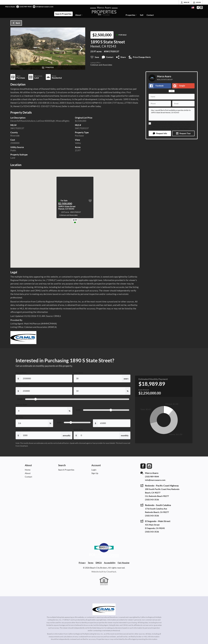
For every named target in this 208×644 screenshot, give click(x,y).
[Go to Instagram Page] (201, 8)
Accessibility (110, 563)
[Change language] (193, 8)
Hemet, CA (98, 46)
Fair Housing (123, 563)
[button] (160, 133)
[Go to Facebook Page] (198, 8)
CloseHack (111, 572)
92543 (111, 46)
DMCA (99, 563)
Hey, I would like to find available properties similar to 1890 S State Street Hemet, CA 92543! (172, 114)
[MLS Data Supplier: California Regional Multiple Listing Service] (104, 609)
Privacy (186, 128)
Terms (181, 128)
